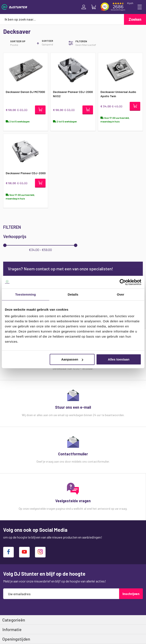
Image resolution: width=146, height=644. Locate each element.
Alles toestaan (119, 359)
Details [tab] (73, 294)
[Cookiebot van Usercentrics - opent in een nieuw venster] (123, 282)
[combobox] (62, 19)
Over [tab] (121, 294)
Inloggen (84, 7)
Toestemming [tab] (25, 294)
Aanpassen (72, 359)
